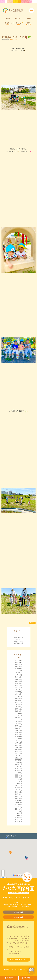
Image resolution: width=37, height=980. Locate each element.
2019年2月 (18, 819)
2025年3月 (19, 687)
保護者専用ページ (28, 978)
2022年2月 (19, 757)
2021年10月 (19, 765)
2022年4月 (19, 753)
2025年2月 (19, 689)
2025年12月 (18, 670)
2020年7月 (19, 793)
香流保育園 (9, 978)
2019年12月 (19, 802)
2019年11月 (19, 804)
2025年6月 (18, 682)
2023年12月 (18, 716)
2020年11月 (19, 785)
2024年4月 (19, 708)
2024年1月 (19, 714)
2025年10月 (19, 674)
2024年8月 (18, 701)
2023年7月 (18, 725)
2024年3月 (19, 710)
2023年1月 (19, 736)
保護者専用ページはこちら (19, 960)
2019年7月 (19, 812)
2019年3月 (18, 817)
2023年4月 (19, 731)
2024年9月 (18, 699)
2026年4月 (18, 663)
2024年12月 (18, 693)
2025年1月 (19, 691)
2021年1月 (19, 782)
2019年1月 (18, 821)
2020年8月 (19, 791)
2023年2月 (19, 735)
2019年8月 (19, 810)
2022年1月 (19, 759)
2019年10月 (18, 806)
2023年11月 (18, 718)
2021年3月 (19, 778)
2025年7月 (18, 680)
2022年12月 (18, 738)
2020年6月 (19, 795)
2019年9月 (19, 808)
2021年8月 (18, 768)
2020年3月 (18, 799)
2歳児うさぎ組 (18, 637)
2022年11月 (18, 740)
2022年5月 (19, 751)
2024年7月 (18, 702)
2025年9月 (18, 676)
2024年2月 (19, 712)
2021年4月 (19, 776)
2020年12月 (19, 784)
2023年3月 (19, 733)
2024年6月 (18, 704)
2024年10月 (19, 697)
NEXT (32, 623)
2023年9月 (18, 721)
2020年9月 (19, 789)
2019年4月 (18, 816)
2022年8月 (18, 746)
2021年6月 (18, 772)
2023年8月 (18, 723)
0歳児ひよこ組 (19, 643)
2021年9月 (18, 767)
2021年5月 (19, 774)
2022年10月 (19, 742)
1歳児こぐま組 (18, 641)
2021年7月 (18, 770)
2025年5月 (19, 684)
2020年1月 (18, 801)
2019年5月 (18, 814)
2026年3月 (18, 665)
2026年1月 (18, 668)
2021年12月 (18, 761)
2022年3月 (19, 755)
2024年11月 (18, 695)
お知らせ (19, 639)
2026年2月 (18, 667)
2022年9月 (18, 744)
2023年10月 (19, 719)
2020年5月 (18, 797)
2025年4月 (19, 685)
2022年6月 (18, 750)
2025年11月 (18, 672)
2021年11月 (18, 763)
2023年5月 (19, 729)
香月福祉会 (18, 912)
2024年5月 (19, 706)
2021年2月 (19, 780)
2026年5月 (18, 661)
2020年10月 (18, 787)
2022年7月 (18, 748)
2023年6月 (18, 727)
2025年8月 (18, 678)
